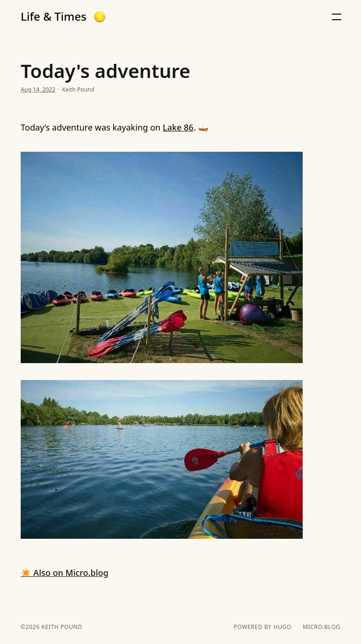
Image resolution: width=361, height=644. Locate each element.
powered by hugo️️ (263, 627)
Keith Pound (61, 627)
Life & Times (54, 16)
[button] (100, 17)
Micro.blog (322, 627)
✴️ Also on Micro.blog (65, 573)
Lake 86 (178, 127)
